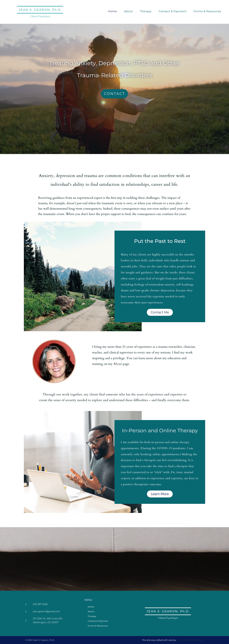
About (128, 11)
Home (113, 11)
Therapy (146, 11)
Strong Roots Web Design (190, 640)
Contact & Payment (173, 11)
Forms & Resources (207, 11)
